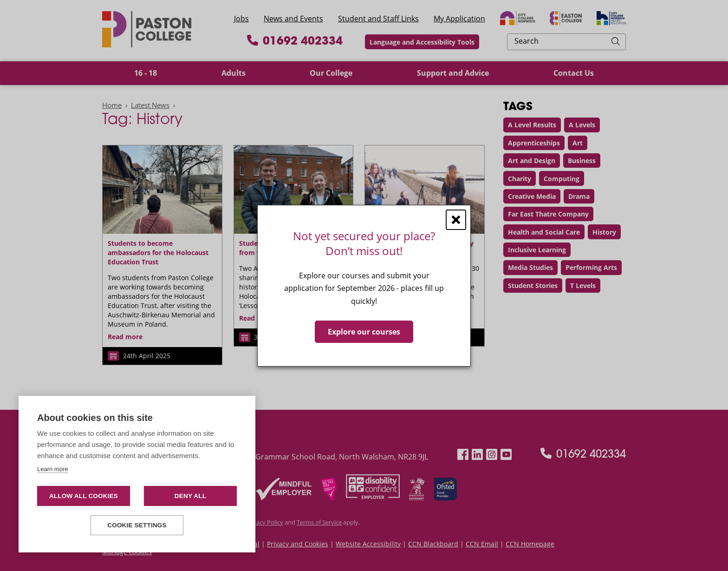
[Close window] (456, 219)
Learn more (52, 469)
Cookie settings (137, 525)
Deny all (190, 496)
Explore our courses (364, 331)
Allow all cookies (84, 496)
